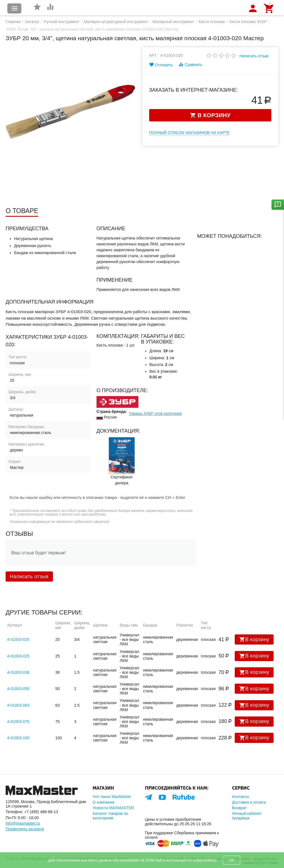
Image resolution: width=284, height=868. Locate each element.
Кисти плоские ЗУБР (248, 22)
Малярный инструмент (173, 22)
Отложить (161, 65)
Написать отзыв (254, 56)
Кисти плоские (212, 22)
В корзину (254, 639)
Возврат (239, 808)
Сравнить (190, 64)
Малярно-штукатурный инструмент (116, 22)
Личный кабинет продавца (247, 816)
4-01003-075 (18, 722)
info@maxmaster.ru (23, 823)
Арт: (154, 55)
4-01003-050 (18, 689)
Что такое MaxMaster (112, 797)
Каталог (32, 22)
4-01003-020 (18, 639)
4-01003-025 (18, 656)
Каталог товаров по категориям (110, 816)
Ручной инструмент (62, 22)
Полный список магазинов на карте (190, 133)
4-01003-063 (18, 705)
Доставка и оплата (249, 802)
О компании (103, 802)
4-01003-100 (18, 738)
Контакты (241, 797)
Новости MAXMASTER (113, 808)
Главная (13, 22)
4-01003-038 (18, 672)
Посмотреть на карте (25, 829)
